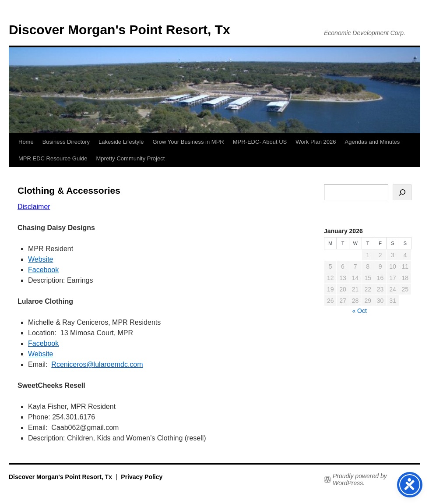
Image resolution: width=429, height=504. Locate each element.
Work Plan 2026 (316, 142)
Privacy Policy (142, 477)
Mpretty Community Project (131, 158)
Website (41, 259)
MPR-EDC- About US (260, 142)
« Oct (359, 311)
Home (26, 142)
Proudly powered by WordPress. (360, 479)
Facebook (43, 270)
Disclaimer (34, 207)
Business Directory (66, 142)
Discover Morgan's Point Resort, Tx (120, 30)
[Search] (402, 192)
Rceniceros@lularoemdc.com (97, 364)
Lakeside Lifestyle (121, 142)
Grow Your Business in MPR (188, 142)
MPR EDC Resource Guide (53, 158)
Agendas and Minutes (373, 142)
